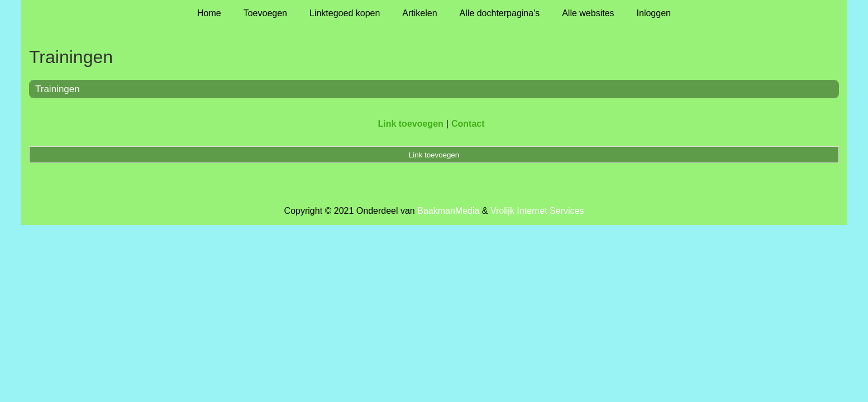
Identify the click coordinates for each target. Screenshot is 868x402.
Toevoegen (265, 13)
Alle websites (588, 13)
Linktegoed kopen (345, 13)
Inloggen (654, 13)
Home (209, 13)
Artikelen (419, 13)
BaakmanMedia (448, 211)
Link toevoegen (410, 124)
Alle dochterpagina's (500, 13)
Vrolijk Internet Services (537, 211)
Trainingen (58, 89)
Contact (468, 124)
